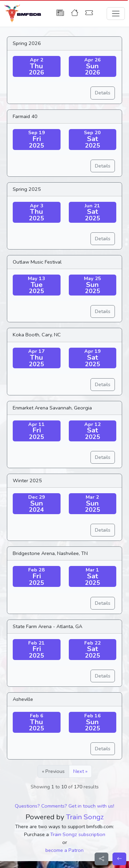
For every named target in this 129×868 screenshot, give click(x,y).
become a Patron (64, 850)
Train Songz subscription (78, 834)
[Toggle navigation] (116, 14)
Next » (80, 771)
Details (103, 93)
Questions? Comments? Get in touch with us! (64, 806)
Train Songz (85, 817)
